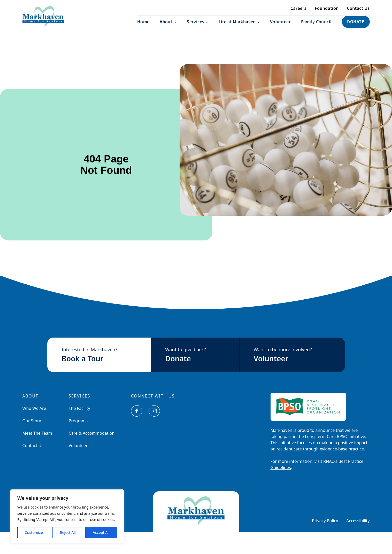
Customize (34, 532)
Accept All (101, 532)
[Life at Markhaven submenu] (239, 27)
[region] (67, 517)
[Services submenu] (197, 27)
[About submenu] (168, 27)
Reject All (68, 532)
